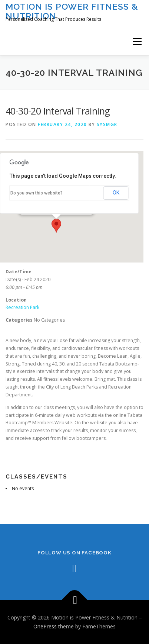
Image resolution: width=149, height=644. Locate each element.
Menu (137, 41)
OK (116, 193)
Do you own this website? (37, 193)
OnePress (45, 626)
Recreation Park (22, 307)
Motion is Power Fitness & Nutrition (72, 11)
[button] (56, 226)
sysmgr (107, 124)
